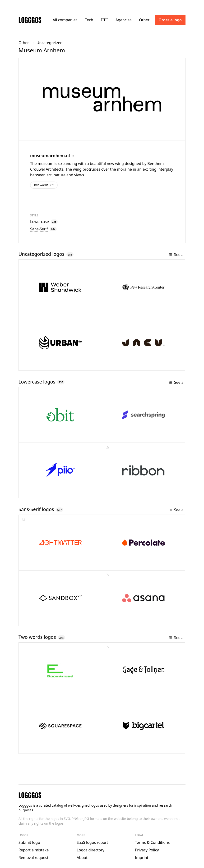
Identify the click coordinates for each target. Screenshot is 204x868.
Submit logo (29, 842)
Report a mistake (34, 850)
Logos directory (90, 850)
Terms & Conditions (152, 842)
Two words (44, 185)
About (82, 858)
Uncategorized (50, 43)
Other (144, 20)
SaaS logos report (92, 842)
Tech (89, 20)
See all (177, 255)
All (65, 20)
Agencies (123, 20)
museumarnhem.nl (52, 155)
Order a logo (170, 20)
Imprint (142, 858)
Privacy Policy (147, 850)
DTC (104, 20)
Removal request (33, 858)
